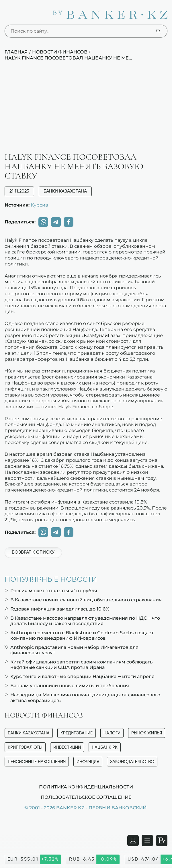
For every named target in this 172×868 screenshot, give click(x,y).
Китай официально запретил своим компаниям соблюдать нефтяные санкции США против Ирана (79, 665)
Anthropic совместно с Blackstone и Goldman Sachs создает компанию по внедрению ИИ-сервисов (79, 635)
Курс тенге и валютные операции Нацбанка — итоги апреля (80, 676)
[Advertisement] (86, 110)
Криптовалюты (25, 747)
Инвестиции (67, 747)
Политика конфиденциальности (86, 787)
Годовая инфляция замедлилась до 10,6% (57, 609)
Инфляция (88, 762)
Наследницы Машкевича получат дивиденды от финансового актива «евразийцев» (82, 697)
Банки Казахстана (65, 191)
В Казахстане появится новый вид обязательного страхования (83, 600)
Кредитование (77, 733)
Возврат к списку (33, 552)
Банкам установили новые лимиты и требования (67, 686)
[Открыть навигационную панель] (147, 841)
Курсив (39, 205)
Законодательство (132, 762)
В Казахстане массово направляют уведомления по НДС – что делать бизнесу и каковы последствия (82, 621)
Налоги (112, 733)
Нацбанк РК (105, 747)
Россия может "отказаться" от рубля (51, 591)
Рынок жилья (147, 733)
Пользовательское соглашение (86, 797)
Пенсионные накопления (37, 762)
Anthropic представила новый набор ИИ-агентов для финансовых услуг (72, 650)
